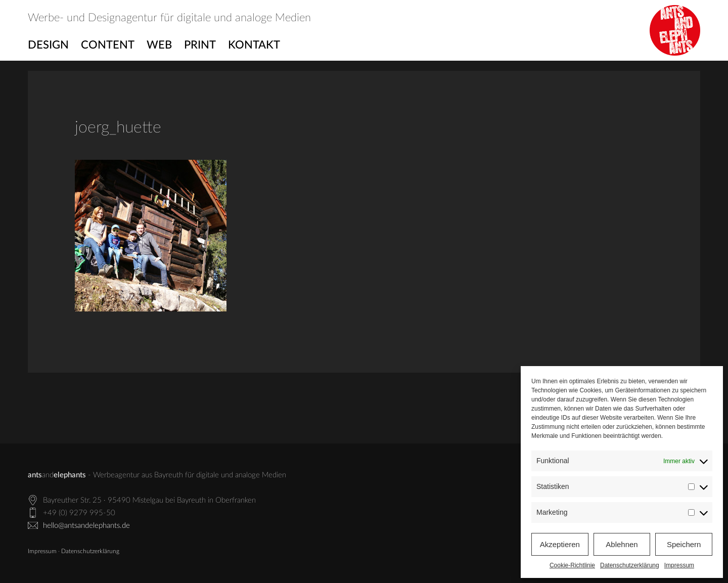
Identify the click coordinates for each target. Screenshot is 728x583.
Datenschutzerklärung (630, 565)
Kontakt (254, 45)
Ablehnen (622, 544)
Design (48, 45)
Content (108, 45)
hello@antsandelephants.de (86, 526)
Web (159, 45)
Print (200, 45)
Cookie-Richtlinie (572, 565)
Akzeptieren (560, 544)
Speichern (684, 544)
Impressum (679, 565)
